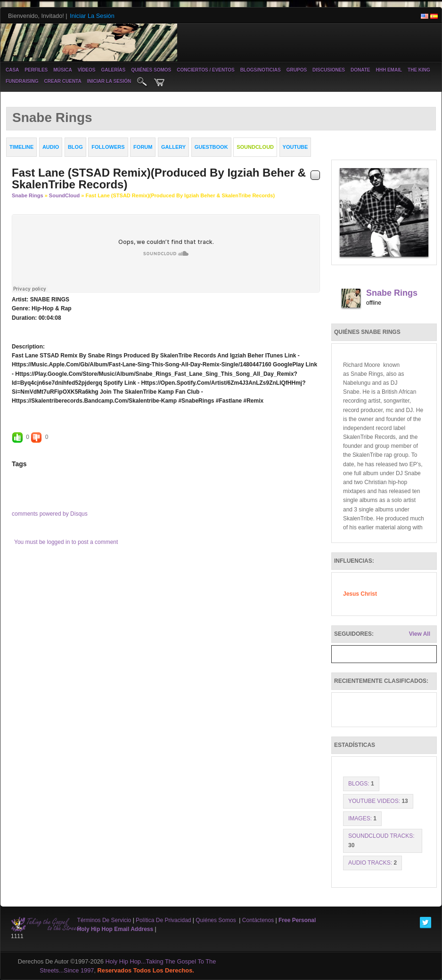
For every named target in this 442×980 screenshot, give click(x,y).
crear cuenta (62, 81)
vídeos (87, 70)
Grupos (297, 70)
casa (12, 70)
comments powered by (50, 514)
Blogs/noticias (261, 70)
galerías (114, 70)
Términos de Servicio (104, 920)
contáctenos (258, 920)
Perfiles (36, 70)
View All (420, 634)
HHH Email (389, 70)
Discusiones (329, 70)
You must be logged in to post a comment (66, 542)
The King (419, 70)
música (62, 70)
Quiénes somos (151, 70)
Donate (360, 70)
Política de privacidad (163, 920)
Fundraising (22, 81)
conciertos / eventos (205, 70)
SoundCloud (64, 195)
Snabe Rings (28, 195)
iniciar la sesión (109, 81)
